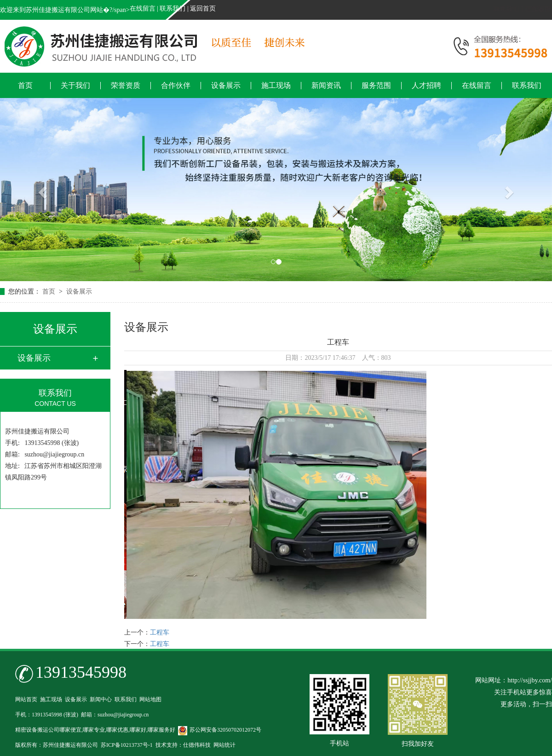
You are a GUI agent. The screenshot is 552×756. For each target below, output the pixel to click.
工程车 (160, 632)
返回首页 (203, 9)
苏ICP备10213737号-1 (127, 745)
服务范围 (376, 86)
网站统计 (224, 745)
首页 (25, 86)
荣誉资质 (126, 86)
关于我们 (75, 86)
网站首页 (26, 699)
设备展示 (226, 86)
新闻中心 (101, 699)
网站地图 (150, 699)
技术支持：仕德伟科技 (183, 745)
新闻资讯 (326, 86)
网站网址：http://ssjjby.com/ (514, 680)
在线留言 (143, 9)
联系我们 (172, 9)
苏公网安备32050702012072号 (220, 730)
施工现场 (276, 86)
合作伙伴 (176, 86)
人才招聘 (426, 86)
